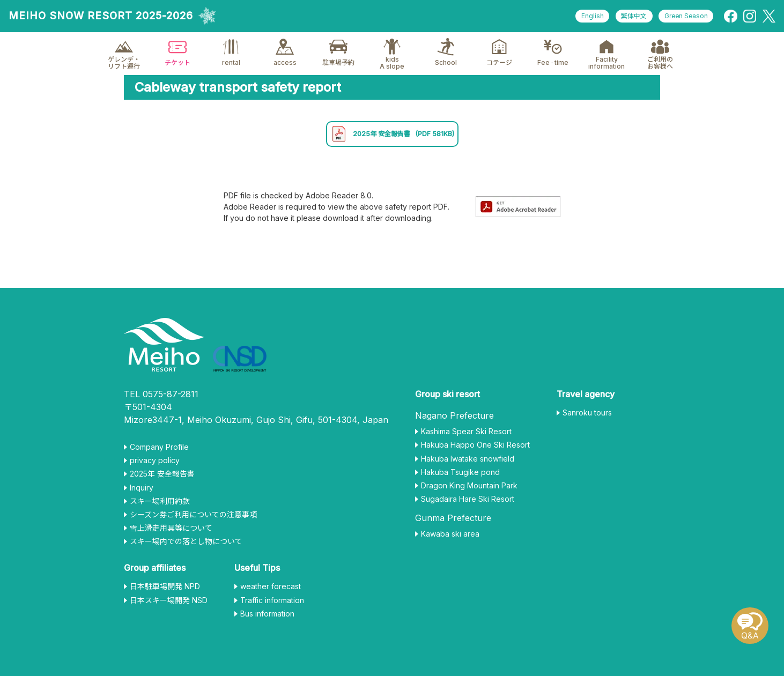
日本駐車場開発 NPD (165, 591)
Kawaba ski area (450, 538)
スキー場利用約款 (160, 505)
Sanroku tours (587, 417)
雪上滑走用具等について (171, 532)
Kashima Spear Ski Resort (466, 435)
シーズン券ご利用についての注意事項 (193, 518)
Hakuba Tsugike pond (460, 476)
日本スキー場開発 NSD (169, 604)
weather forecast (271, 591)
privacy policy (155, 464)
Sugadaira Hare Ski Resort (468, 503)
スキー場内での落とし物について (186, 546)
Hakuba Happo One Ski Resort (475, 449)
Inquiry (142, 492)
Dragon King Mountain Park (469, 489)
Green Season (684, 16)
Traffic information (272, 604)
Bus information (267, 618)
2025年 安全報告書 (392, 136)
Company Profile (159, 451)
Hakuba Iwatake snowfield (468, 463)
